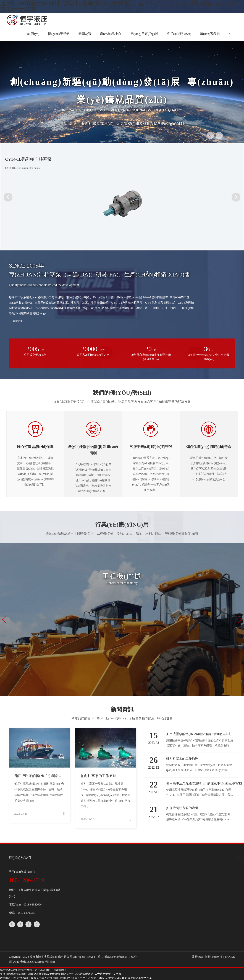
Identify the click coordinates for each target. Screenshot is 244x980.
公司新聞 (172, 872)
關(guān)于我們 (79, 858)
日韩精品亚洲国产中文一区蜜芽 (77, 978)
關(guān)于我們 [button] (59, 34)
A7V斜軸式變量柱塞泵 (120, 884)
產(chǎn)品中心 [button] (111, 34)
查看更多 (21, 321)
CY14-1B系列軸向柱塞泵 (121, 872)
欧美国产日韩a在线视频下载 (17, 978)
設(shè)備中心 (75, 884)
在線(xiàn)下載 (176, 938)
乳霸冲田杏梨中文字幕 (138, 978)
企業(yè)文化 (75, 878)
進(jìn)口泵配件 (115, 922)
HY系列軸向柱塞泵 (118, 903)
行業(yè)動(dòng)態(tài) (181, 878)
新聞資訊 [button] (85, 34)
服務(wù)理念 (175, 925)
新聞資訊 (174, 858)
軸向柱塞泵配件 (116, 915)
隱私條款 (197, 957)
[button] (229, 34)
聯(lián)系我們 (210, 34)
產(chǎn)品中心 (117, 858)
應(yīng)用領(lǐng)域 (182, 884)
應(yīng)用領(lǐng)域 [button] (144, 34)
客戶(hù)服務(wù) (180, 911)
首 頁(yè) (33, 34)
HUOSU (230, 957)
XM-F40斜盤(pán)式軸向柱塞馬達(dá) (129, 878)
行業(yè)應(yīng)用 (178, 898)
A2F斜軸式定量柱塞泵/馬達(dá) (125, 890)
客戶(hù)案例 (175, 905)
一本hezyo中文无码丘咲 (111, 978)
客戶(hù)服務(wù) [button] (179, 34)
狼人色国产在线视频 (46, 978)
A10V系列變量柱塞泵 (119, 897)
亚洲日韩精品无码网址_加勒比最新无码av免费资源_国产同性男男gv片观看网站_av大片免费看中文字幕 (61, 974)
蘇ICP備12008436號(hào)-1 (114, 957)
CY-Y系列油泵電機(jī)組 (121, 909)
